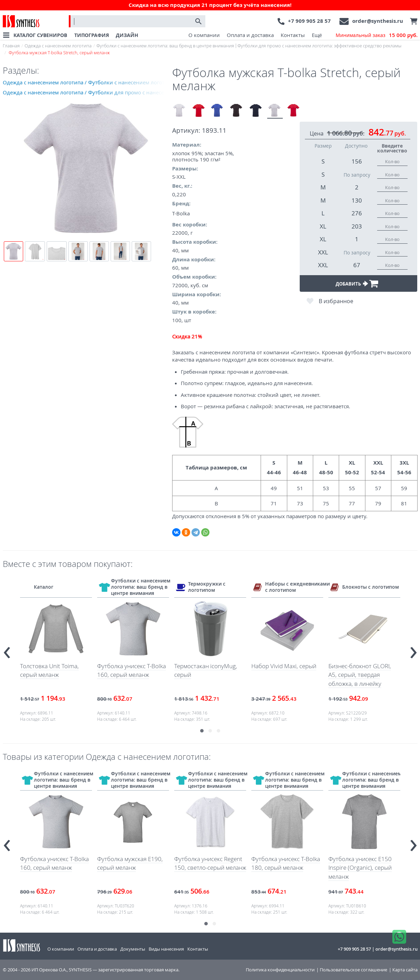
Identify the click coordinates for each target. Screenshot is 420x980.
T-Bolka (181, 213)
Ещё (317, 35)
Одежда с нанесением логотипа (58, 46)
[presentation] (7, 650)
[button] (202, 731)
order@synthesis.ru (378, 21)
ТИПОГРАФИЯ (92, 35)
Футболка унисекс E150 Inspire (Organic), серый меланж (360, 868)
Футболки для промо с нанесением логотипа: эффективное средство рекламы (319, 46)
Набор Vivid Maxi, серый (284, 666)
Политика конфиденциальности (280, 970)
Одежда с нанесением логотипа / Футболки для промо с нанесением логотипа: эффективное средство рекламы (87, 92)
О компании (204, 35)
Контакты (293, 35)
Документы (133, 949)
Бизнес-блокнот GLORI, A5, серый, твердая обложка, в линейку (360, 675)
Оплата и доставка (250, 35)
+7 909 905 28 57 (309, 21)
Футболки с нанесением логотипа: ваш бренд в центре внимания (165, 46)
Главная (11, 46)
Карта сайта (405, 970)
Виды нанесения (166, 949)
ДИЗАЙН (127, 35)
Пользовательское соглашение (353, 970)
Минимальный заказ (377, 35)
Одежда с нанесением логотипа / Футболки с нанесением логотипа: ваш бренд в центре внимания (87, 82)
